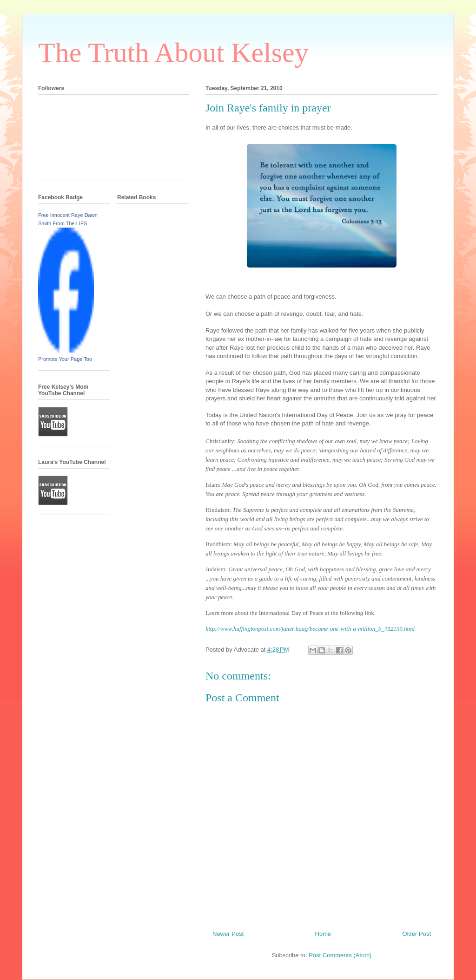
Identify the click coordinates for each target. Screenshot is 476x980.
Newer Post (228, 934)
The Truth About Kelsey (173, 52)
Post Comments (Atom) (340, 955)
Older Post (417, 934)
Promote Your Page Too (65, 359)
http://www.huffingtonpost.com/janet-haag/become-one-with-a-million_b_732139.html (310, 629)
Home (323, 934)
